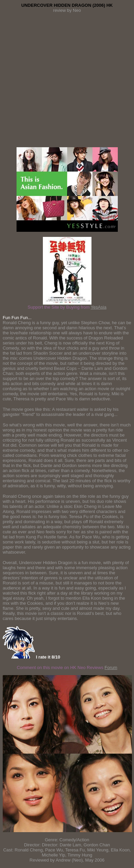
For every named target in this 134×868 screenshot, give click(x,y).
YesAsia (99, 307)
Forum (111, 667)
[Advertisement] (67, 80)
